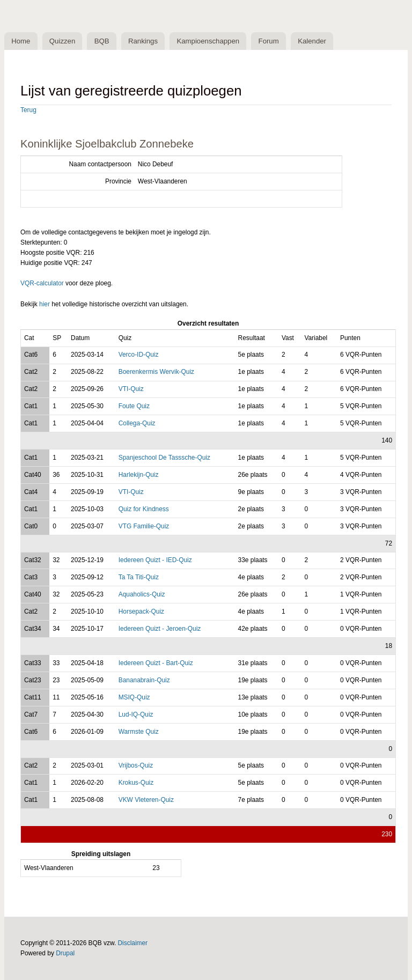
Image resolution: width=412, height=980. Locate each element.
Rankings (143, 41)
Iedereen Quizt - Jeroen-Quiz (160, 629)
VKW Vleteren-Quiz (146, 800)
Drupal (65, 953)
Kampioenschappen (208, 41)
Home (21, 41)
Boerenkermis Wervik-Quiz (156, 372)
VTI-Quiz (131, 389)
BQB (102, 41)
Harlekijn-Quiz (139, 475)
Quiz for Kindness (144, 509)
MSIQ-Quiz (134, 697)
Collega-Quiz (137, 423)
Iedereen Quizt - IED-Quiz (155, 560)
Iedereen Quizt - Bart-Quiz (156, 663)
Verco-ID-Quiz (139, 355)
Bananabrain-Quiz (144, 680)
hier (45, 304)
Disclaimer (133, 943)
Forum (269, 41)
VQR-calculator (42, 283)
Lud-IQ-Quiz (136, 714)
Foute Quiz (134, 406)
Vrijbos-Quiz (136, 765)
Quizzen (62, 41)
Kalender (312, 41)
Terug (28, 110)
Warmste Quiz (139, 732)
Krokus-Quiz (136, 783)
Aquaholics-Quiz (142, 594)
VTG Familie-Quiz (144, 526)
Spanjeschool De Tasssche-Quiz (164, 458)
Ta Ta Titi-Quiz (139, 577)
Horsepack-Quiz (141, 611)
